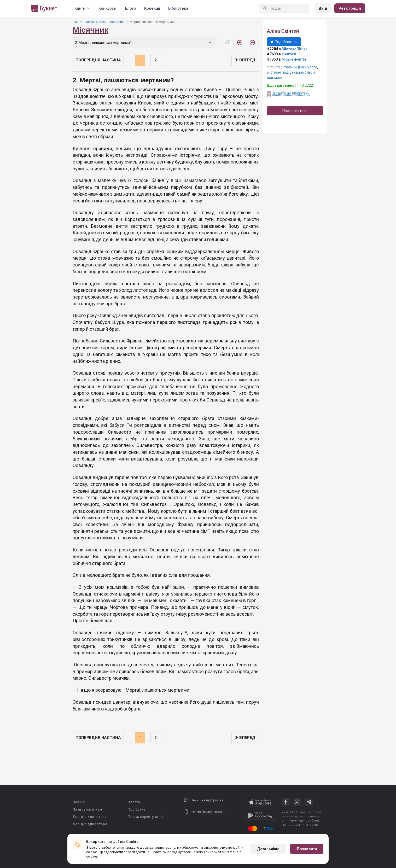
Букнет (78, 22)
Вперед (245, 60)
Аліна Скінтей (283, 31)
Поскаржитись (295, 111)
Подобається (284, 42)
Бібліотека (178, 8)
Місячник (117, 22)
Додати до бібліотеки (291, 93)
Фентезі (289, 54)
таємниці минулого (301, 67)
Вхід (323, 8)
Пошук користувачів (145, 817)
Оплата (134, 802)
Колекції (152, 8)
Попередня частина (98, 60)
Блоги (130, 8)
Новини (79, 802)
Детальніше (268, 849)
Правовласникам (87, 809)
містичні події (279, 72)
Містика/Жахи (96, 22)
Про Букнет (137, 809)
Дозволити (307, 849)
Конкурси (107, 8)
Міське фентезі (295, 59)
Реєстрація (350, 8)
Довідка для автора (90, 824)
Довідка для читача (89, 817)
